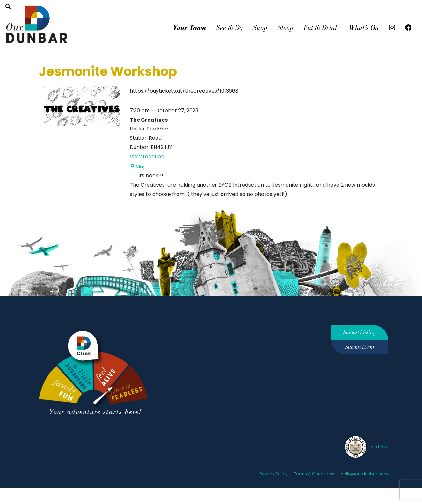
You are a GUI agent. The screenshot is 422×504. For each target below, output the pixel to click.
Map (138, 167)
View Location (147, 156)
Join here (366, 447)
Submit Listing (360, 332)
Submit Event (360, 347)
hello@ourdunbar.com (364, 474)
